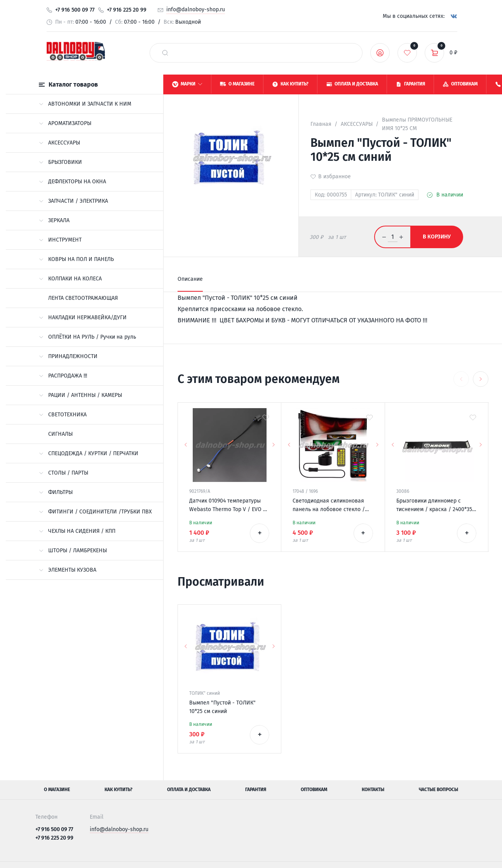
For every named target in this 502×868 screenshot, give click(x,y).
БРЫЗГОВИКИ (60, 162)
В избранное (335, 177)
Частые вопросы (438, 790)
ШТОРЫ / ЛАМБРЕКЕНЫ (73, 551)
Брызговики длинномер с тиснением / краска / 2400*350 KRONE (436, 506)
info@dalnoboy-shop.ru (196, 10)
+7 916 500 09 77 (75, 10)
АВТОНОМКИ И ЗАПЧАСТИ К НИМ (85, 104)
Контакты (373, 790)
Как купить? (119, 790)
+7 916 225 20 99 (127, 10)
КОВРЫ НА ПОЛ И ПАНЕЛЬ (76, 259)
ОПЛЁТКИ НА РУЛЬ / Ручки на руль (87, 337)
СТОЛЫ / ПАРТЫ (64, 473)
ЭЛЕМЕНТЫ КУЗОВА (68, 570)
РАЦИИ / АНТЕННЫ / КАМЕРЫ (80, 395)
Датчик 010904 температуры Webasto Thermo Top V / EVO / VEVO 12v (227, 506)
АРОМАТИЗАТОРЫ (65, 123)
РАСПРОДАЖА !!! (63, 376)
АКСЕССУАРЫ (59, 143)
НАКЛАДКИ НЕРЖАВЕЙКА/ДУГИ (83, 317)
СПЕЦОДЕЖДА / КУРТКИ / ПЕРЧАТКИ (89, 453)
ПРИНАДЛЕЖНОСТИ (68, 356)
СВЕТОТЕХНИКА (63, 415)
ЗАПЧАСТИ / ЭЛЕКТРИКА (73, 201)
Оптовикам (314, 790)
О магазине (57, 790)
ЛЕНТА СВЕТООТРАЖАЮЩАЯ (83, 298)
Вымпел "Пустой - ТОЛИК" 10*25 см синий (222, 707)
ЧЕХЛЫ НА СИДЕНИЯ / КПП (77, 531)
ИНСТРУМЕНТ (60, 240)
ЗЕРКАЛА (54, 220)
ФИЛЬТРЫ (56, 492)
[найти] (165, 53)
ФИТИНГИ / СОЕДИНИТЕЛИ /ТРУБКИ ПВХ (95, 512)
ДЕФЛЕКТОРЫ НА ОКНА (72, 182)
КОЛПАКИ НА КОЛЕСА (70, 279)
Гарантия (256, 790)
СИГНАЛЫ (60, 434)
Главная (321, 124)
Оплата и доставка (189, 790)
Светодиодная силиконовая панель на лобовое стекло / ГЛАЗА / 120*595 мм (329, 506)
